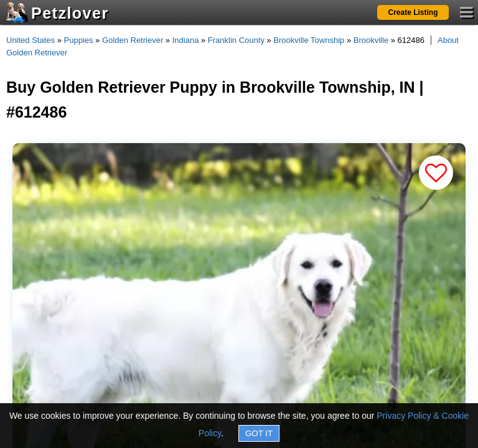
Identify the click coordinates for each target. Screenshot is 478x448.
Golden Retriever (133, 40)
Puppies (79, 40)
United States (30, 40)
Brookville (371, 40)
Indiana (186, 40)
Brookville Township (309, 40)
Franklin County (236, 40)
